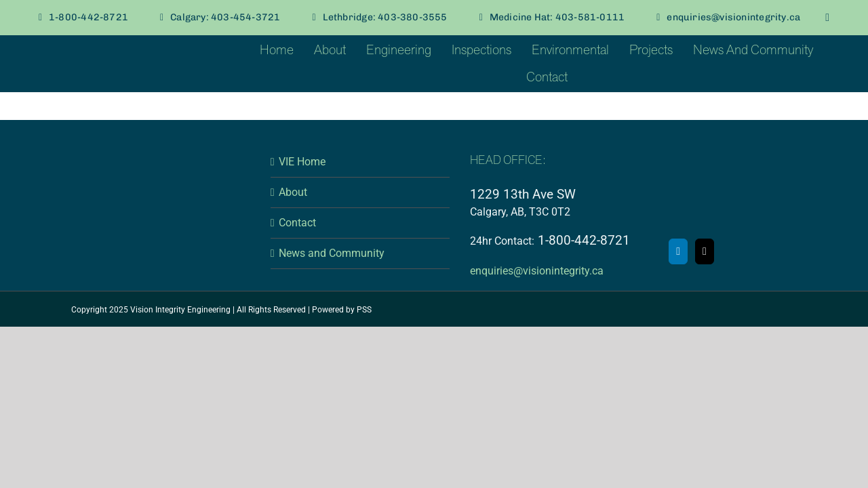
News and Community (332, 253)
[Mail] (705, 251)
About (293, 192)
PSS (364, 310)
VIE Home (302, 162)
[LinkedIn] (678, 251)
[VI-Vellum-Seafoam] (105, 46)
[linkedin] (827, 18)
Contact (297, 223)
